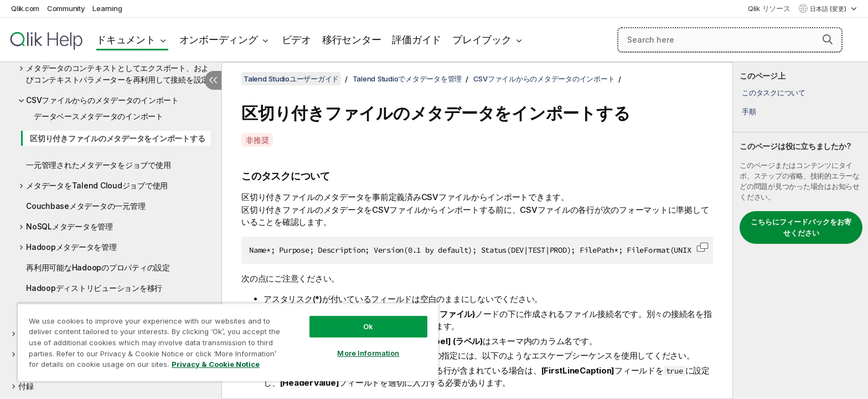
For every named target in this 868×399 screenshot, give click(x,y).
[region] (228, 342)
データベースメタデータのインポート (99, 116)
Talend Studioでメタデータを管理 (407, 79)
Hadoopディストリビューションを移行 (94, 288)
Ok (368, 326)
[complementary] (800, 231)
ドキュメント (126, 40)
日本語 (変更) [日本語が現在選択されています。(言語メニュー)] (829, 9)
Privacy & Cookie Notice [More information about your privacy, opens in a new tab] (216, 364)
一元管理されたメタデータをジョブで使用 (98, 165)
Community (66, 8)
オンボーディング (219, 40)
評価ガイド (417, 40)
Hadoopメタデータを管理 (71, 247)
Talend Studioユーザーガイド (291, 79)
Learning (107, 8)
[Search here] (730, 40)
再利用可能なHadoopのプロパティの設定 (98, 267)
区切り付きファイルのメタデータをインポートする (117, 138)
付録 (26, 386)
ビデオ (296, 40)
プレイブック (482, 40)
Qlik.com (25, 8)
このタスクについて (774, 93)
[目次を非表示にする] (213, 80)
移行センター (352, 40)
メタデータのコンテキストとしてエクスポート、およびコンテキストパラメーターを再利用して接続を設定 (117, 74)
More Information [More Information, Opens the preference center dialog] (368, 353)
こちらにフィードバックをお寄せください (801, 227)
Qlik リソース (769, 8)
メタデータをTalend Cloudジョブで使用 (97, 185)
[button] (828, 39)
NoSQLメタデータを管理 (69, 226)
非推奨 (257, 140)
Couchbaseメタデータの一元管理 (86, 206)
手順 (749, 111)
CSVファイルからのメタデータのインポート (102, 100)
